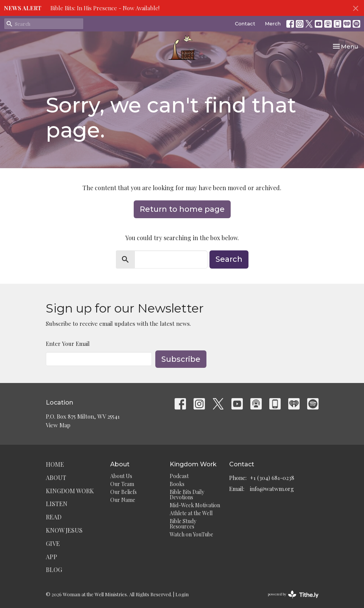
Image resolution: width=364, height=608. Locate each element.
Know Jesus (64, 530)
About (56, 477)
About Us (121, 476)
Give (53, 543)
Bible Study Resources (183, 524)
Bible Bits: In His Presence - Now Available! (105, 8)
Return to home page (182, 209)
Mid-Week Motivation (195, 505)
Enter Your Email (68, 344)
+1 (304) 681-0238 (272, 478)
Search (229, 259)
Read (54, 517)
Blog (54, 570)
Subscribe (181, 359)
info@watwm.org (272, 489)
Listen (57, 504)
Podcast (179, 476)
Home (55, 464)
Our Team (122, 484)
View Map (58, 425)
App (52, 557)
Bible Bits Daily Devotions (187, 495)
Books (177, 484)
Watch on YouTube (191, 534)
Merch (273, 23)
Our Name (123, 500)
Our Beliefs (123, 492)
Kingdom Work (70, 491)
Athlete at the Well (191, 513)
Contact (245, 23)
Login (182, 594)
